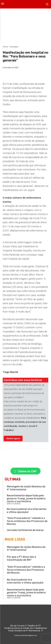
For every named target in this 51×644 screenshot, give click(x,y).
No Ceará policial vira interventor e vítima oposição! (27, 511)
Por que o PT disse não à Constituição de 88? (21, 558)
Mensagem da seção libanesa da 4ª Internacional (26, 488)
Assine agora (13, 438)
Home (5, 47)
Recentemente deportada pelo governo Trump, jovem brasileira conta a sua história (26, 498)
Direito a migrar (14, 504)
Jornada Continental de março (25, 530)
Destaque (14, 47)
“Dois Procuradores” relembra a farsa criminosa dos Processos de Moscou (27, 521)
